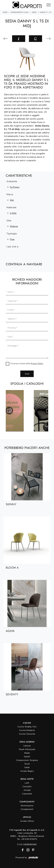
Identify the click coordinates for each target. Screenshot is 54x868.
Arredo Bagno (27, 771)
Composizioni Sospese (27, 760)
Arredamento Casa (20, 12)
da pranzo (15, 187)
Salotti (27, 757)
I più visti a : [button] (13, 247)
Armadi (27, 790)
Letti (27, 783)
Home (5, 12)
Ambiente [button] (12, 182)
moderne (14, 226)
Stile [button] (9, 221)
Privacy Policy (37, 364)
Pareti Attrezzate (27, 749)
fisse (12, 239)
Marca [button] (10, 195)
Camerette (27, 794)
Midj (12, 200)
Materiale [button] (11, 208)
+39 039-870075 (29, 839)
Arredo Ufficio (27, 821)
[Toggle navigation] (49, 5)
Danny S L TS (46, 12)
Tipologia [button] (12, 234)
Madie (27, 753)
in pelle (13, 213)
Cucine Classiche (27, 734)
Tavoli (27, 764)
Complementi (27, 809)
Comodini (27, 787)
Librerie (27, 746)
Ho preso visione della (27, 364)
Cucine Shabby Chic (27, 727)
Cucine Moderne (27, 730)
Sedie (34, 12)
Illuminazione (27, 806)
